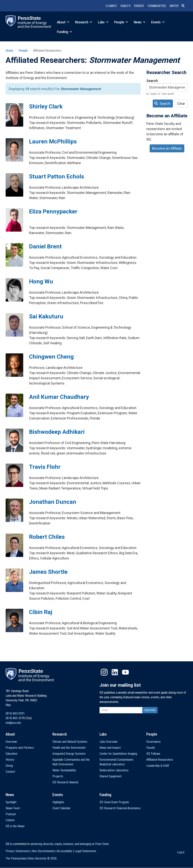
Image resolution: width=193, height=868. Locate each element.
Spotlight (11, 802)
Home (9, 50)
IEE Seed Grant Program (114, 802)
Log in (181, 852)
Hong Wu (41, 281)
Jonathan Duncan (53, 502)
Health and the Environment (69, 748)
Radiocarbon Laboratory (114, 770)
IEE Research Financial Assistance (120, 808)
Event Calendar (61, 808)
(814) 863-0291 (15, 713)
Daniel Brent (45, 246)
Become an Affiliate (167, 148)
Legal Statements (85, 851)
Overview (11, 742)
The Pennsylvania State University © (31, 858)
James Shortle (48, 572)
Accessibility (65, 851)
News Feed (13, 808)
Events (158, 22)
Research (84, 22)
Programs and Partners (20, 748)
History (10, 760)
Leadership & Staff (158, 766)
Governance (154, 742)
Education (12, 754)
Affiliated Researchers (160, 760)
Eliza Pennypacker (53, 211)
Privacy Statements (18, 851)
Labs (103, 22)
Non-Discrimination (43, 851)
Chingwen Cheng (51, 357)
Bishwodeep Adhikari (57, 432)
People (121, 22)
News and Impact (110, 748)
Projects (58, 776)
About (63, 22)
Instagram (104, 672)
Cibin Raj (41, 612)
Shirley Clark (46, 106)
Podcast (11, 814)
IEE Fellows (153, 754)
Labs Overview (108, 742)
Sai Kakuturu (46, 316)
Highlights (58, 802)
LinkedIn (115, 672)
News (140, 22)
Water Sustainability (64, 770)
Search (152, 81)
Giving (9, 766)
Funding (64, 32)
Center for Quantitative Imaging (118, 754)
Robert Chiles (47, 537)
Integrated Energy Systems (69, 754)
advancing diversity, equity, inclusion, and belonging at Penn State (70, 844)
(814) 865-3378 (15, 718)
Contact (10, 772)
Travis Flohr (45, 467)
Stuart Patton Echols (57, 176)
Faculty (151, 748)
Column (10, 820)
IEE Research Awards (65, 782)
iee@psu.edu (13, 723)
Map (8, 705)
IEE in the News (15, 826)
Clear (181, 104)
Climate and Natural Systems (70, 742)
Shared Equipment (111, 776)
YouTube (125, 672)
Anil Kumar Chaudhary (59, 397)
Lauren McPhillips (53, 141)
